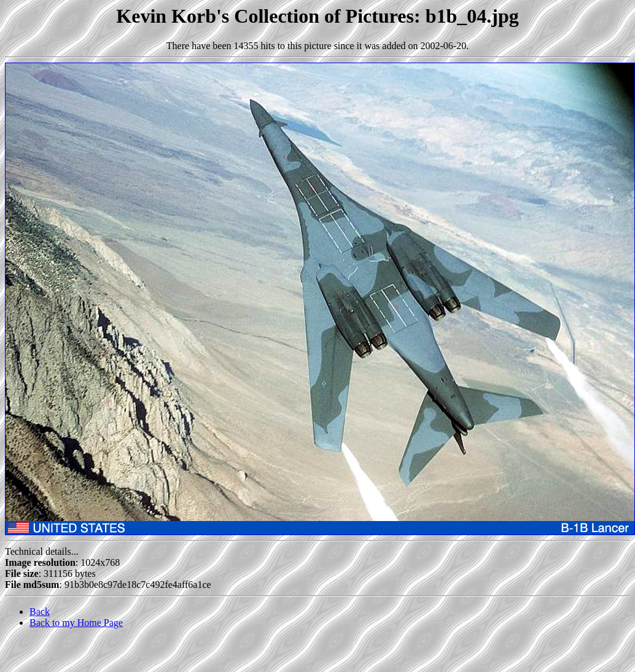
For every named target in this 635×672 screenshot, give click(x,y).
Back (40, 612)
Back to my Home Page (76, 623)
